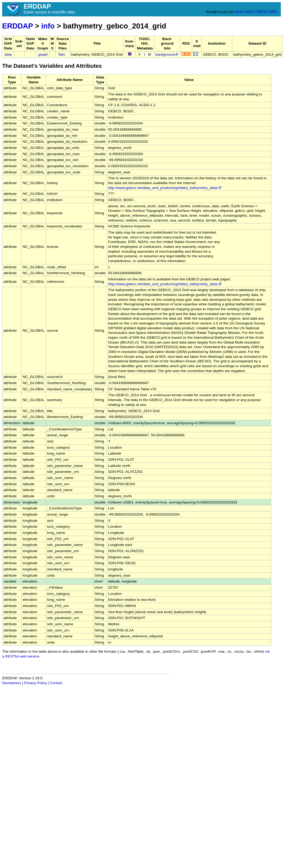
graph (43, 54)
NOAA (239, 12)
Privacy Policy (35, 683)
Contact (56, 683)
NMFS (250, 12)
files (62, 54)
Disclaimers (12, 683)
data (8, 54)
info (48, 26)
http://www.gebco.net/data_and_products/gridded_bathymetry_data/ (165, 188)
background (167, 54)
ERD (273, 12)
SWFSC (262, 12)
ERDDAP (17, 26)
